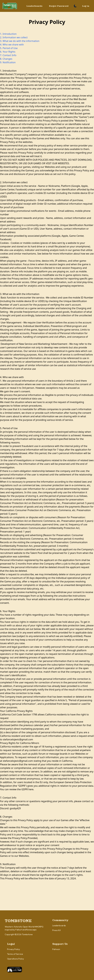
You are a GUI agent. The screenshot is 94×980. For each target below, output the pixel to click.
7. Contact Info (8, 55)
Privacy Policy (13, 949)
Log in (86, 6)
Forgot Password (59, 6)
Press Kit (56, 930)
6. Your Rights (8, 52)
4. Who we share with (12, 45)
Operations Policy (15, 959)
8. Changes (6, 59)
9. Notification (8, 62)
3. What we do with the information (20, 41)
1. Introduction (8, 34)
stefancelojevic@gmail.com (18, 739)
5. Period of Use (9, 48)
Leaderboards (34, 6)
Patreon (56, 949)
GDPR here (27, 789)
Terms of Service (15, 954)
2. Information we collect (14, 37)
